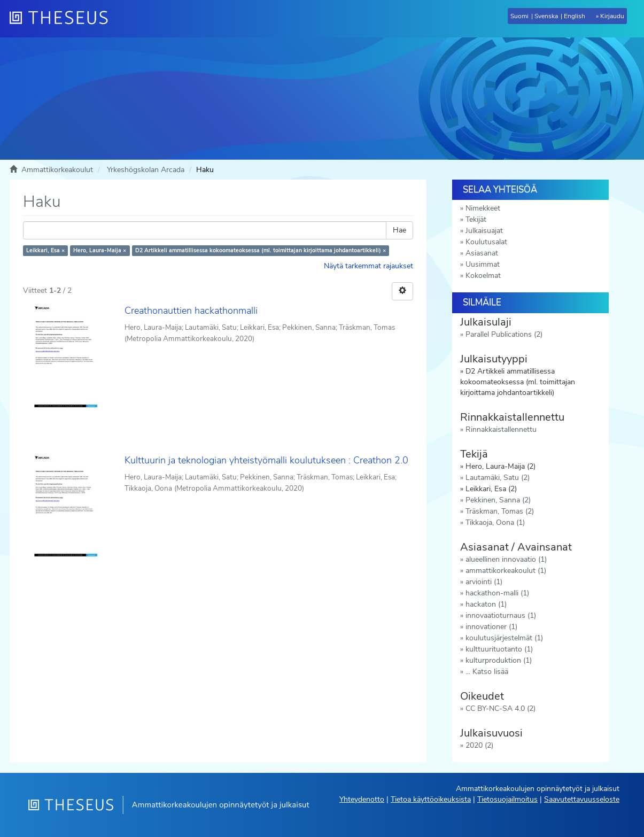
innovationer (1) (491, 627)
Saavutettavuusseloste (582, 799)
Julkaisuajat (484, 231)
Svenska (546, 16)
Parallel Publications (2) (504, 334)
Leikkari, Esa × (45, 250)
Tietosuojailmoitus (507, 799)
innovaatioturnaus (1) (501, 615)
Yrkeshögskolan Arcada (146, 170)
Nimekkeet (483, 208)
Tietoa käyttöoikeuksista (431, 799)
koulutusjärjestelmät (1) (504, 638)
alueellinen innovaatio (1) (506, 559)
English (575, 16)
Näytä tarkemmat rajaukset (368, 266)
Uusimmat (483, 264)
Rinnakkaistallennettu (501, 429)
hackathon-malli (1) (497, 593)
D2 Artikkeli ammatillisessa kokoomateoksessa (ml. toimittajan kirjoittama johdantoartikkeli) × (261, 250)
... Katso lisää (487, 672)
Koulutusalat (486, 242)
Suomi (519, 16)
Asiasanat (482, 253)
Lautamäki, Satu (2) (498, 478)
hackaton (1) (486, 604)
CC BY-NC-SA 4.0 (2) (501, 708)
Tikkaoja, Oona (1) (495, 522)
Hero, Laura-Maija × (100, 250)
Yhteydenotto (362, 799)
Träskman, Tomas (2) (500, 511)
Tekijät (476, 219)
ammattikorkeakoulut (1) (506, 571)
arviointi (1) (484, 582)
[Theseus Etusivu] (63, 19)
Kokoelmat (483, 276)
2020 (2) (479, 745)
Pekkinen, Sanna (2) (498, 500)
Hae (399, 230)
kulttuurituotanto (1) (499, 649)
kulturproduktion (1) (499, 660)
